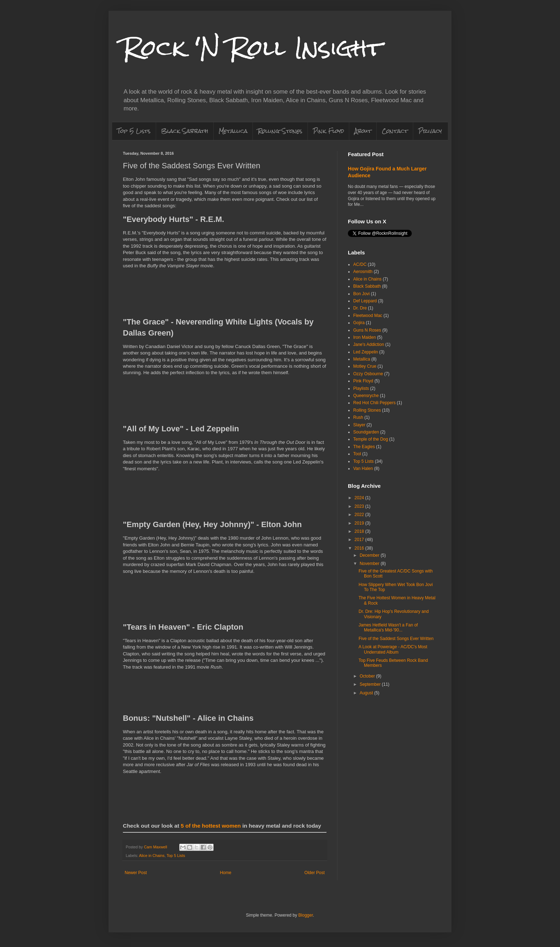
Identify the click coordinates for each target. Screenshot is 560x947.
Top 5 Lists (134, 131)
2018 (360, 531)
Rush (358, 417)
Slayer (359, 425)
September (371, 684)
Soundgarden (366, 432)
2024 (360, 498)
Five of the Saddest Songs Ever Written (396, 639)
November (370, 564)
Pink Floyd (328, 131)
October (368, 676)
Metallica (233, 131)
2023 (360, 506)
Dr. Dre (360, 308)
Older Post (314, 873)
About (363, 131)
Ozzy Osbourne (368, 374)
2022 (360, 515)
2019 (360, 523)
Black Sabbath (185, 131)
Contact (395, 131)
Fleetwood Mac (368, 316)
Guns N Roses (367, 330)
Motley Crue (365, 366)
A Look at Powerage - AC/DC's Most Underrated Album (393, 649)
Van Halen (363, 468)
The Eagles (364, 447)
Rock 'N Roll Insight (252, 48)
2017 (360, 540)
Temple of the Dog (371, 439)
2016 (360, 548)
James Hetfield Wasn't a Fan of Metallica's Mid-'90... (388, 628)
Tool (357, 454)
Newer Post (136, 873)
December (370, 555)
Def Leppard (365, 301)
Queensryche (366, 396)
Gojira (359, 323)
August (367, 693)
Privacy (430, 131)
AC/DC (360, 264)
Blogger (306, 915)
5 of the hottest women (211, 826)
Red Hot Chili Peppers (374, 403)
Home (226, 873)
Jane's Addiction (369, 344)
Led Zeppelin (366, 352)
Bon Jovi (361, 294)
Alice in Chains (152, 856)
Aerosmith (363, 272)
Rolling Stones (280, 131)
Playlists (361, 388)
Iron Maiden (364, 337)
